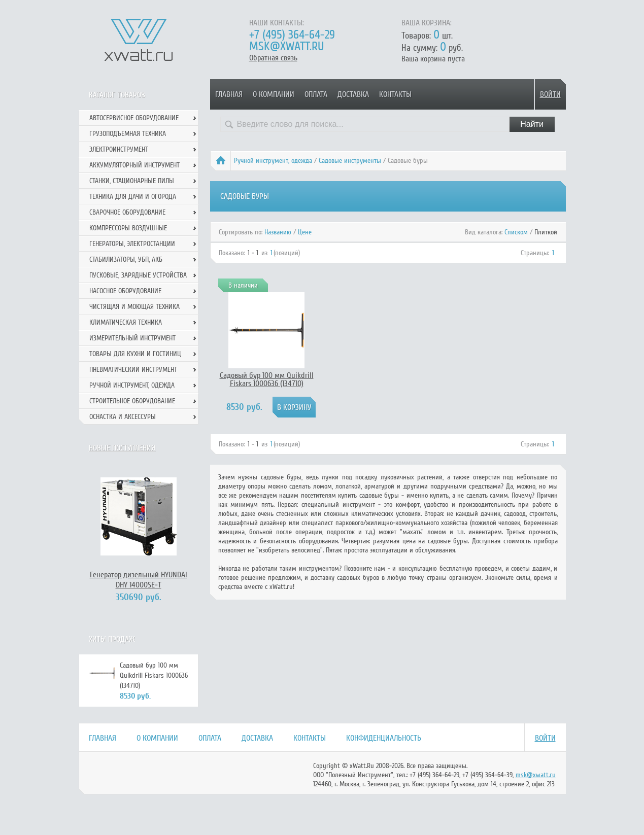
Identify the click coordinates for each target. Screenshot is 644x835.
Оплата (316, 94)
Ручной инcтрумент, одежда (273, 161)
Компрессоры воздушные (128, 228)
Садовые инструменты (350, 161)
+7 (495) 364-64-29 (292, 35)
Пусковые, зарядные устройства (138, 275)
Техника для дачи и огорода (133, 197)
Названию (278, 232)
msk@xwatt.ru (286, 46)
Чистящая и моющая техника (134, 307)
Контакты (395, 94)
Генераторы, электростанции (132, 244)
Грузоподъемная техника (128, 134)
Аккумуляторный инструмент (134, 165)
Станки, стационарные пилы (132, 181)
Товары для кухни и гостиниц (135, 354)
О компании (274, 94)
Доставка (353, 94)
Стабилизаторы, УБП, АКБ (126, 259)
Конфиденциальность (384, 738)
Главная (229, 94)
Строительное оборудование (132, 401)
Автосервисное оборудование (134, 118)
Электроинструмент (119, 149)
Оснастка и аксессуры (123, 417)
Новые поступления (122, 448)
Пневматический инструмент (133, 370)
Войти (550, 94)
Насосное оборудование (125, 291)
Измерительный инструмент (132, 338)
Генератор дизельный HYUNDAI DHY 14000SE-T (139, 580)
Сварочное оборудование (127, 212)
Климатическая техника (126, 322)
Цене (305, 232)
